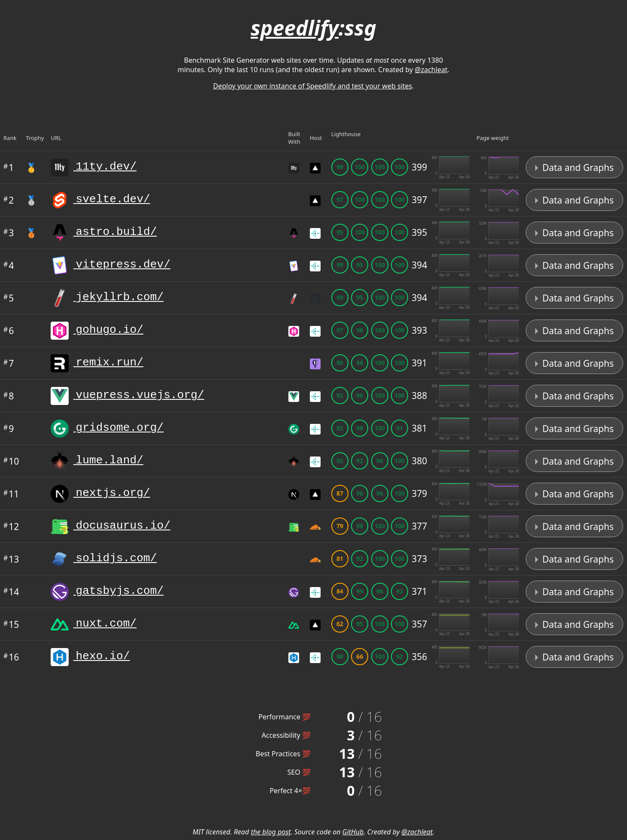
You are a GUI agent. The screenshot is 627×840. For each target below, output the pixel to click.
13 (11, 559)
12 (11, 527)
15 (11, 624)
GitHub (353, 832)
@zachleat (431, 70)
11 (11, 494)
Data (574, 167)
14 (11, 592)
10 (11, 461)
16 (11, 657)
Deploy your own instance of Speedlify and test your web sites (313, 86)
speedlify (295, 28)
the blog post (271, 832)
